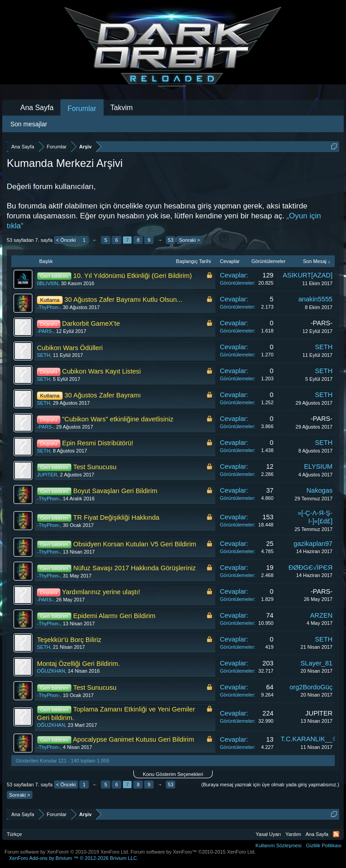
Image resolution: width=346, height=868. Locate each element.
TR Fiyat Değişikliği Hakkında (116, 517)
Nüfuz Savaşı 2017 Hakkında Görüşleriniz (135, 568)
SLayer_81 (316, 663)
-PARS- (45, 331)
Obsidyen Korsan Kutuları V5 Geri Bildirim (135, 544)
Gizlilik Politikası (324, 845)
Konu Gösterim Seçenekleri (173, 774)
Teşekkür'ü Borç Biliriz (69, 640)
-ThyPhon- (48, 307)
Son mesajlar (29, 124)
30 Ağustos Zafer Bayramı (102, 395)
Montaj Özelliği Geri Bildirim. (78, 664)
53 (171, 240)
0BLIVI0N (48, 283)
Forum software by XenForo (67, 852)
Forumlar (82, 108)
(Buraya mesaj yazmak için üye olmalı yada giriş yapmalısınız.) (270, 785)
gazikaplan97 (313, 544)
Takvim (122, 108)
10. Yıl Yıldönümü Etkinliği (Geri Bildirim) (133, 276)
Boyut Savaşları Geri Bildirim (116, 491)
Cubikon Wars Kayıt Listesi (102, 371)
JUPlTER (47, 475)
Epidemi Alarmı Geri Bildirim (114, 616)
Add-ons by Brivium (74, 858)
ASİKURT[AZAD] (308, 275)
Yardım (294, 834)
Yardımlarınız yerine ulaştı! (101, 592)
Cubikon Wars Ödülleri (70, 348)
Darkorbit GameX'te (91, 323)
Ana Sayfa (37, 108)
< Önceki (66, 240)
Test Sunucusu (95, 467)
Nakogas (319, 490)
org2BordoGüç (311, 687)
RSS (336, 834)
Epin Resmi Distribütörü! (98, 443)
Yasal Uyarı (269, 834)
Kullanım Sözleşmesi (278, 845)
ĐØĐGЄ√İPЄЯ (310, 568)
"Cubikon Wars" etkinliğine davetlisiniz (118, 419)
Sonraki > (189, 240)
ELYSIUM (318, 466)
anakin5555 (315, 299)
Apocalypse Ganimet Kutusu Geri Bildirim (134, 739)
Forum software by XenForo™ (193, 852)
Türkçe (14, 834)
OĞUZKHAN (51, 671)
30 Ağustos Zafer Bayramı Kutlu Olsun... (123, 300)
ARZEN (321, 615)
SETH (43, 355)
